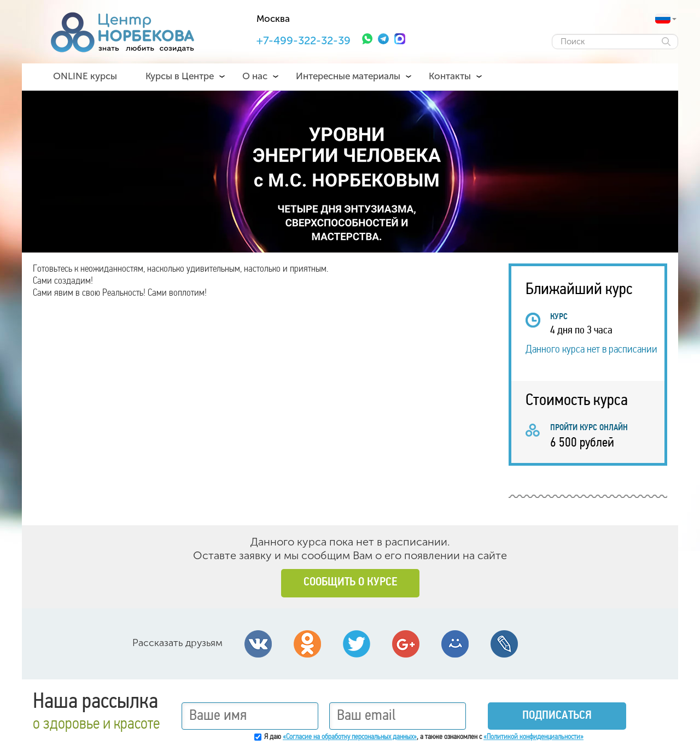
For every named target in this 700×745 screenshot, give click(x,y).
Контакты (450, 76)
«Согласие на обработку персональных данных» (350, 737)
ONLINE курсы (85, 76)
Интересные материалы (348, 76)
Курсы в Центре (180, 76)
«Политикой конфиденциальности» (533, 737)
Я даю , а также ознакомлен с (424, 737)
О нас (255, 76)
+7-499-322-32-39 (304, 40)
